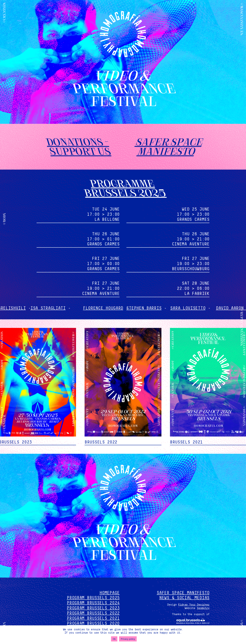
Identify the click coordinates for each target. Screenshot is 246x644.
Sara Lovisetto (197, 308)
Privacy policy (128, 639)
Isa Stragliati (59, 308)
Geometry (203, 608)
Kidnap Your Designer (194, 605)
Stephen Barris (154, 308)
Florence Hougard (112, 308)
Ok (114, 639)
